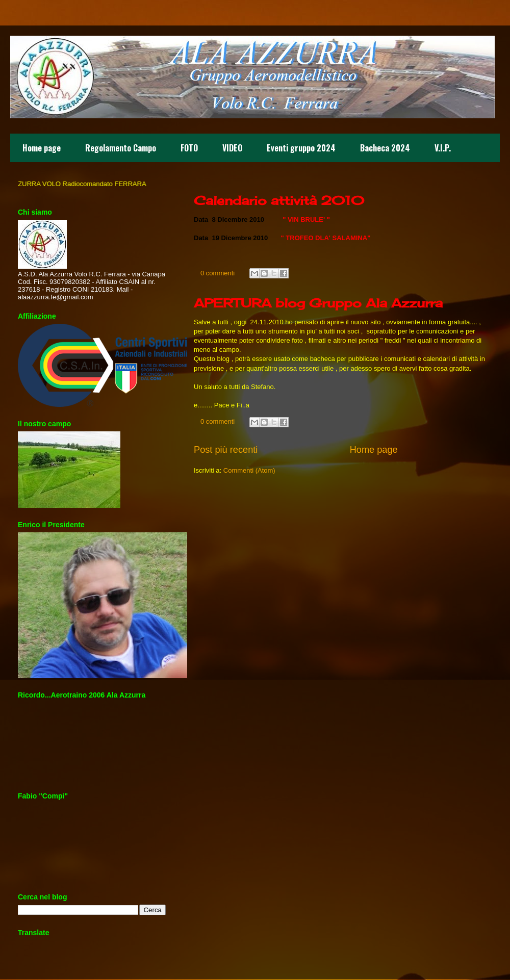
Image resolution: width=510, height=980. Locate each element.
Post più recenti (226, 450)
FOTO (189, 148)
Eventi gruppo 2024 (301, 148)
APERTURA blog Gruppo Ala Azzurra (318, 303)
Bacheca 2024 (385, 148)
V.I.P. (443, 148)
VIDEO (232, 148)
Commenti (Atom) (249, 470)
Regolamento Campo (121, 148)
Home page (42, 148)
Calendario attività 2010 (279, 200)
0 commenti (218, 273)
